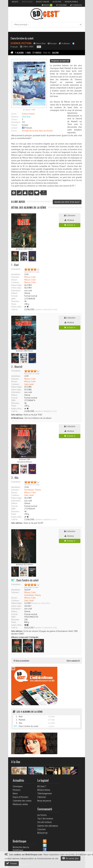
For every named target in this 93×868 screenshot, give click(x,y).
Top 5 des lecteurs (45, 819)
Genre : (14, 114)
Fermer (12, 863)
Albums (19, 53)
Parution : (15, 117)
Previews (17, 790)
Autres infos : (17, 307)
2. (17, 720)
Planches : (16, 301)
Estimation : (16, 291)
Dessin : (15, 280)
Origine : (15, 125)
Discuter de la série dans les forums (37, 131)
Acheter (70, 225)
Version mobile (71, 2)
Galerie (55, 53)
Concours (42, 829)
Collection (70, 215)
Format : (15, 296)
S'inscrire (61, 5)
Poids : (14, 304)
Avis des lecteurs (45, 822)
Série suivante (73, 661)
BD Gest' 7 (42, 786)
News (15, 793)
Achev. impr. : (17, 288)
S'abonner (42, 797)
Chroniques (18, 786)
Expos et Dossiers (21, 797)
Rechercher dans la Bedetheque (21, 849)
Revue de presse (44, 801)
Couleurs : (16, 282)
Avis (28, 53)
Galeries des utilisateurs (48, 826)
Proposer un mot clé (60, 61)
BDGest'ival (42, 833)
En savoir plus (71, 858)
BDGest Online (43, 2)
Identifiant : (16, 122)
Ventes (37, 53)
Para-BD (47, 53)
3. (17, 723)
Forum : (14, 131)
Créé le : (15, 309)
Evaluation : (16, 269)
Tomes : (15, 119)
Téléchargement (45, 793)
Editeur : (15, 293)
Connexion (76, 5)
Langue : (15, 128)
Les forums (42, 815)
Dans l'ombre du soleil (22, 38)
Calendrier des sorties (22, 801)
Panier (47, 5)
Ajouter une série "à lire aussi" (67, 202)
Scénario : (15, 277)
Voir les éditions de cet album (31, 418)
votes (44, 193)
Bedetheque (27, 2)
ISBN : (14, 299)
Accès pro (57, 2)
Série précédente (21, 661)
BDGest (15, 2)
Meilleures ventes (20, 804)
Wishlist (70, 220)
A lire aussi (18, 202)
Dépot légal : (17, 285)
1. (17, 717)
